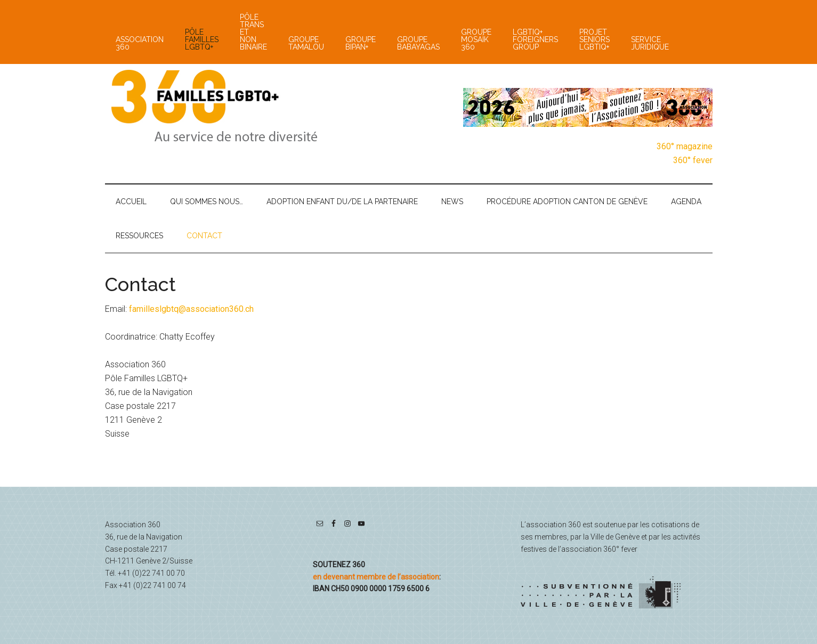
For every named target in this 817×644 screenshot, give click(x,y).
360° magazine (685, 146)
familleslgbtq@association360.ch (191, 309)
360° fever (693, 160)
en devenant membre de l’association (376, 577)
